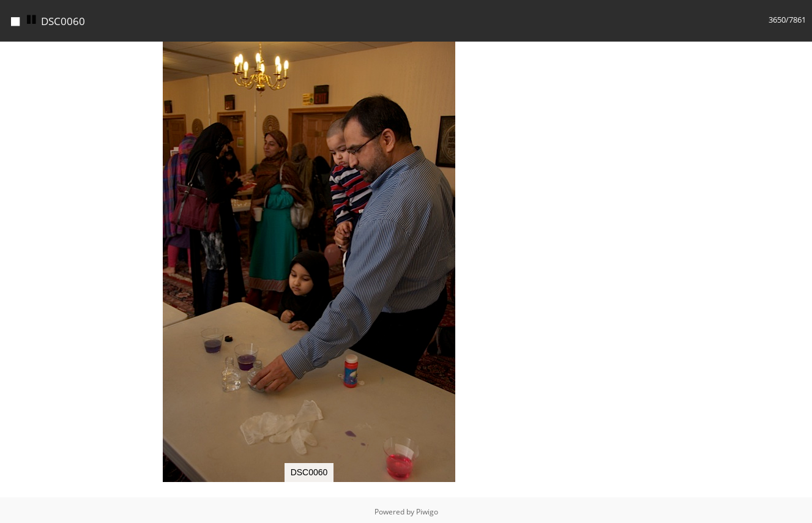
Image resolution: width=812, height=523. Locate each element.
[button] (607, 53)
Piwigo (427, 512)
